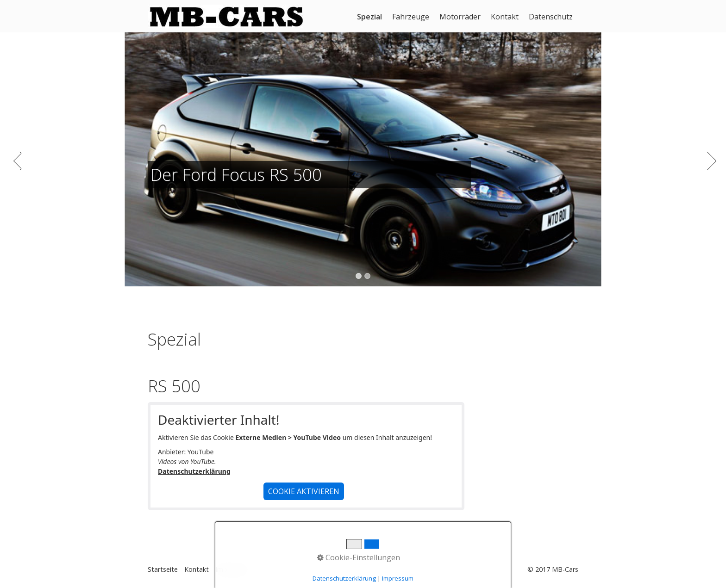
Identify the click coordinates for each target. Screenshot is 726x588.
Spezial (369, 17)
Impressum (232, 569)
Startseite (163, 569)
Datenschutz (551, 17)
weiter (710, 167)
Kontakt (505, 17)
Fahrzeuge (411, 17)
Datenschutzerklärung (194, 471)
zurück (16, 167)
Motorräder (460, 17)
